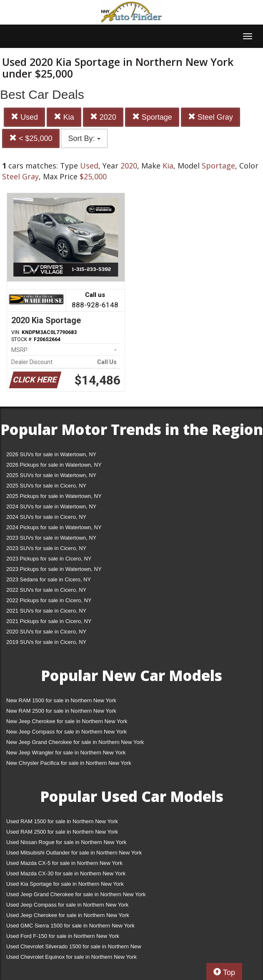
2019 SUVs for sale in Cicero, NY (46, 642)
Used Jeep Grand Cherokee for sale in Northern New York (76, 894)
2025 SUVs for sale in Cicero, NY (46, 486)
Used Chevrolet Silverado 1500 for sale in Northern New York (74, 948)
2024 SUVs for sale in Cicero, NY (46, 517)
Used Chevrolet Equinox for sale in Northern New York (71, 957)
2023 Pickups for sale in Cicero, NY (49, 559)
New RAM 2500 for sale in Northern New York (61, 711)
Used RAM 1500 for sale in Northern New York (62, 821)
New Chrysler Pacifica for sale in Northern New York (69, 763)
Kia (64, 117)
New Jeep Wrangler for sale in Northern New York (66, 753)
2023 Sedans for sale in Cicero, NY (49, 579)
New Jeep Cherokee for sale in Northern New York (67, 721)
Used (24, 117)
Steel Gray (210, 117)
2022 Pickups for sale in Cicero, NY (49, 600)
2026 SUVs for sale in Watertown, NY (51, 454)
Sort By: (84, 138)
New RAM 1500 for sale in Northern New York (61, 700)
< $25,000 (31, 138)
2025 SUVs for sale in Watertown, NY (51, 475)
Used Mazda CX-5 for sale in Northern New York (64, 863)
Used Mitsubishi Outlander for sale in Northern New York (74, 853)
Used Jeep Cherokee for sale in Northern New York (68, 915)
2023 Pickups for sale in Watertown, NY (54, 569)
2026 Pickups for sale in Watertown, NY (54, 465)
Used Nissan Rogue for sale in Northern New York (66, 842)
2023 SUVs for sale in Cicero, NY (46, 548)
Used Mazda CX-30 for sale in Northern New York (66, 873)
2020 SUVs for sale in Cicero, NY (46, 632)
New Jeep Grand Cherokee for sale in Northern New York (75, 742)
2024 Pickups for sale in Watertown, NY (54, 527)
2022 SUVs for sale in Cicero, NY (46, 590)
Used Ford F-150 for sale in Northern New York (63, 936)
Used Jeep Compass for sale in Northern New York (67, 905)
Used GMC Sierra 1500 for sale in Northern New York (70, 926)
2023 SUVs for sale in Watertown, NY (51, 538)
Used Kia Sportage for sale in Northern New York (65, 884)
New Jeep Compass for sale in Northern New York (66, 732)
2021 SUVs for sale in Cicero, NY (46, 611)
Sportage (152, 117)
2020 (103, 117)
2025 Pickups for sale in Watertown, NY (54, 496)
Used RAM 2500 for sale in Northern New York (62, 832)
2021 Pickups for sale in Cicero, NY (49, 621)
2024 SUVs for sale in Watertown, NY (51, 506)
